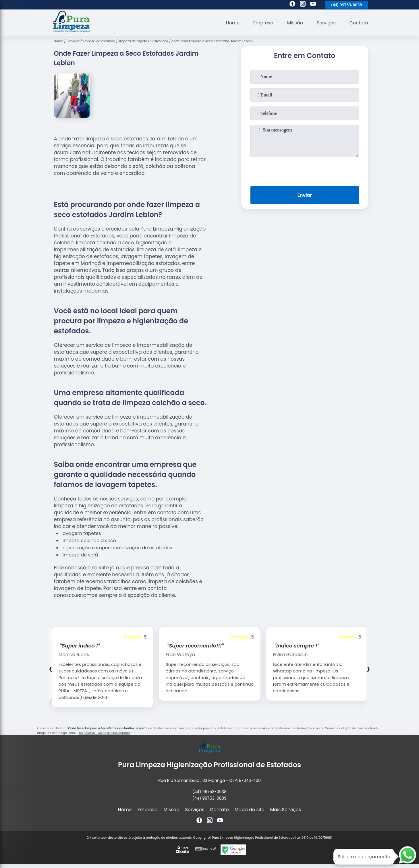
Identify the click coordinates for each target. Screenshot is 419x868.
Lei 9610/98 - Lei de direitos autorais (105, 733)
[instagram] (303, 5)
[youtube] (313, 5)
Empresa (263, 23)
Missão (295, 23)
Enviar (304, 195)
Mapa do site (250, 810)
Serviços (326, 23)
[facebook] (292, 5)
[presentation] (305, 170)
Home (232, 23)
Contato (359, 23)
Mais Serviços (286, 810)
